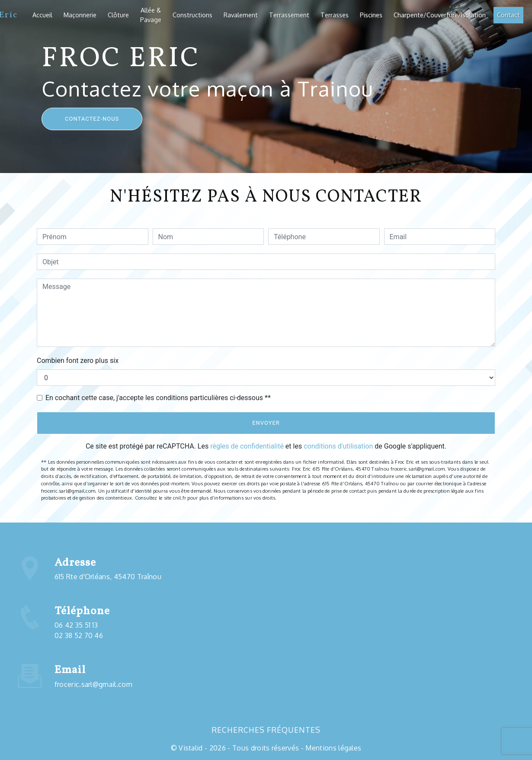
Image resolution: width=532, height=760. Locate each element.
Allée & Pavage (151, 15)
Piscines (371, 15)
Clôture (118, 15)
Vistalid (191, 748)
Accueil (42, 15)
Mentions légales (332, 748)
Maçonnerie (80, 15)
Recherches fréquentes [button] (266, 730)
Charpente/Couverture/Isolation (440, 15)
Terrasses (335, 15)
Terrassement (289, 15)
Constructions (192, 15)
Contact (508, 15)
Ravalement (241, 15)
